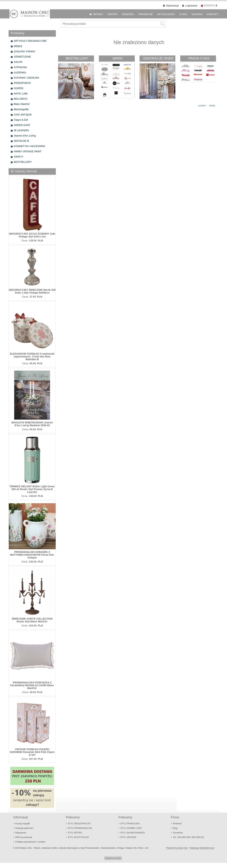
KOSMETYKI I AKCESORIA (29, 146)
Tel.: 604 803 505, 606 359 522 (189, 837)
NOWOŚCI (128, 14)
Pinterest (177, 824)
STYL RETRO (75, 833)
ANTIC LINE (21, 94)
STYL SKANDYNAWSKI (133, 833)
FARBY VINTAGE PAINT (28, 151)
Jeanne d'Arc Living (25, 136)
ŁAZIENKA (20, 72)
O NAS (183, 14)
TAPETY (19, 157)
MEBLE (18, 46)
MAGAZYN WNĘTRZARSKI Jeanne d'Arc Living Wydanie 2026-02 (32, 424)
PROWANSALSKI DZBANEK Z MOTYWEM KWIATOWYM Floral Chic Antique (32, 555)
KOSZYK (209, 5)
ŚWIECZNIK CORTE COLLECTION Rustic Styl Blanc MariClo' (32, 620)
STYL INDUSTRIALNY (79, 824)
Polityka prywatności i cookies (30, 842)
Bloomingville (21, 109)
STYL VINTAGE (128, 837)
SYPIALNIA (20, 67)
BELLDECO (21, 99)
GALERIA (197, 14)
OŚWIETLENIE (22, 57)
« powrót (202, 106)
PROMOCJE (146, 14)
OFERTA (112, 14)
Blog (175, 828)
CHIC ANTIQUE (23, 115)
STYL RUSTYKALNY (79, 837)
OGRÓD (19, 88)
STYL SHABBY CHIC (131, 828)
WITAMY (98, 14)
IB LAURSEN (21, 130)
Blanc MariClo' (22, 104)
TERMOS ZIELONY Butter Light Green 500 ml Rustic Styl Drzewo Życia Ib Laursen (32, 489)
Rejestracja (172, 6)
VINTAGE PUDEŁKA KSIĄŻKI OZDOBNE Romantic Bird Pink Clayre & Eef (32, 752)
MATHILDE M (22, 141)
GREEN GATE (22, 125)
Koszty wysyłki (23, 824)
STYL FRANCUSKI (130, 824)
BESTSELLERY (23, 162)
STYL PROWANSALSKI (80, 828)
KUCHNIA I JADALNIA (27, 78)
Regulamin (21, 833)
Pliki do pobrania (24, 837)
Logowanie (191, 6)
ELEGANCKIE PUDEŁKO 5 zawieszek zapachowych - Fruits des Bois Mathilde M (32, 357)
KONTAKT (213, 14)
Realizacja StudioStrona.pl (202, 848)
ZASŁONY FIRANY (25, 51)
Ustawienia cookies (113, 858)
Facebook (178, 833)
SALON (18, 62)
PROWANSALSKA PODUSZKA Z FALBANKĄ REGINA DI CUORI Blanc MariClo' (32, 685)
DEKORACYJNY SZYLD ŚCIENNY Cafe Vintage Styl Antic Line (32, 235)
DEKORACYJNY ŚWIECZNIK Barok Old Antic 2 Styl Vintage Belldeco (32, 291)
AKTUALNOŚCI (166, 14)
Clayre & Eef (21, 120)
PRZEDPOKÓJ (22, 83)
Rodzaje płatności (24, 828)
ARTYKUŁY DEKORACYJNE (30, 41)
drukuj (212, 106)
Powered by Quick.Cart (177, 848)
